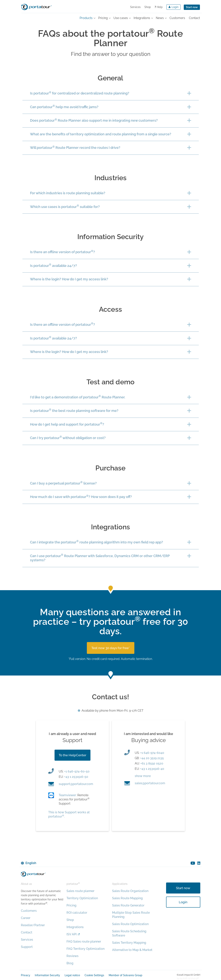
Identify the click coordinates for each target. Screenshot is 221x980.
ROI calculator (77, 913)
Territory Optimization (82, 898)
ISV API (72, 934)
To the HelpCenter (72, 755)
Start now (192, 7)
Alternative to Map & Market (132, 950)
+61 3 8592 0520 (152, 763)
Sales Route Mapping (127, 898)
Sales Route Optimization (130, 924)
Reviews (72, 956)
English (31, 863)
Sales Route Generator (128, 905)
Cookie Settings (94, 975)
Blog (70, 963)
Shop (148, 7)
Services (135, 7)
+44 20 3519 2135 (152, 758)
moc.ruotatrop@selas (150, 783)
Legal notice (72, 975)
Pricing (71, 905)
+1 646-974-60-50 (77, 771)
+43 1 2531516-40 (152, 769)
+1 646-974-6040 (152, 753)
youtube (193, 863)
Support (27, 947)
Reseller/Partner (33, 925)
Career (26, 918)
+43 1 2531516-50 (76, 777)
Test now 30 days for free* (111, 648)
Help (159, 7)
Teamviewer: (68, 795)
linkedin (199, 863)
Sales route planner (80, 891)
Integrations (75, 927)
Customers (29, 911)
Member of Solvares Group (126, 975)
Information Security (47, 975)
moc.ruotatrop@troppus (76, 784)
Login (183, 902)
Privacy (26, 975)
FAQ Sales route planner (84, 942)
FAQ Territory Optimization (86, 949)
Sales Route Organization (130, 891)
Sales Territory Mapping (129, 943)
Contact (27, 932)
